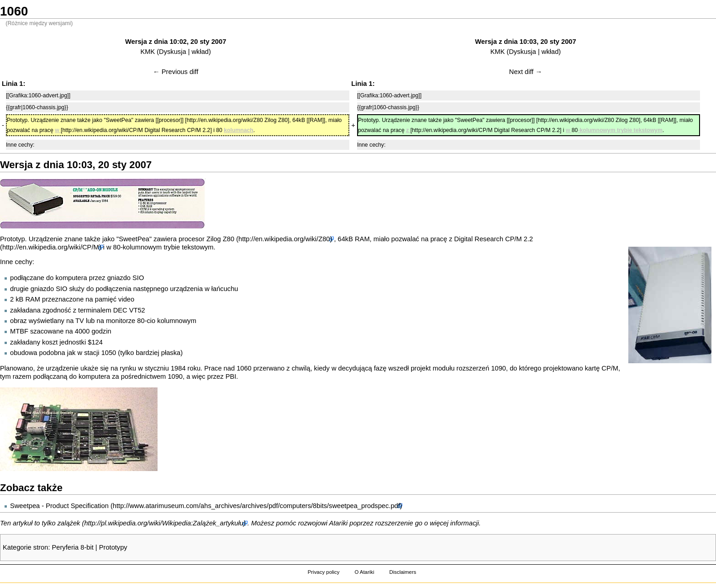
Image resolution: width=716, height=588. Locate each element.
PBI (231, 376)
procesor (192, 239)
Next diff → (526, 72)
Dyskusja (172, 52)
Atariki (339, 523)
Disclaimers (403, 572)
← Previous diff (176, 72)
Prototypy (113, 547)
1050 (109, 353)
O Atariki (364, 572)
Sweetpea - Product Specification (59, 506)
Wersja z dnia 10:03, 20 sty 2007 (525, 42)
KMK (147, 52)
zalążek (69, 523)
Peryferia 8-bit (73, 547)
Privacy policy (324, 572)
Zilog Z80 (220, 239)
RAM (362, 239)
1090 (498, 368)
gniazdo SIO (126, 278)
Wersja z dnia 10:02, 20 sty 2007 (176, 42)
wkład (200, 52)
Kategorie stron (25, 547)
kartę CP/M (602, 368)
